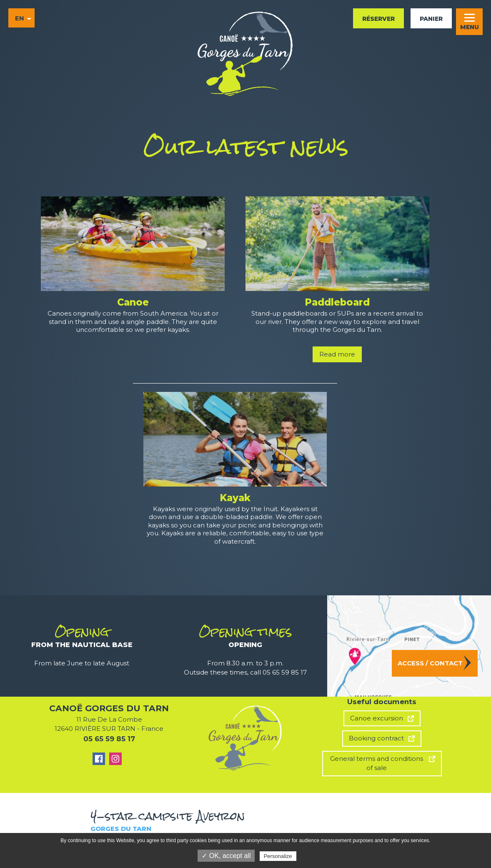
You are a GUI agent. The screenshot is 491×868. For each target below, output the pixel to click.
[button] (469, 22)
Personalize (278, 856)
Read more (337, 354)
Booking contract (376, 738)
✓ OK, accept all (226, 856)
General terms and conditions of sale (377, 763)
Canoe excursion (377, 718)
